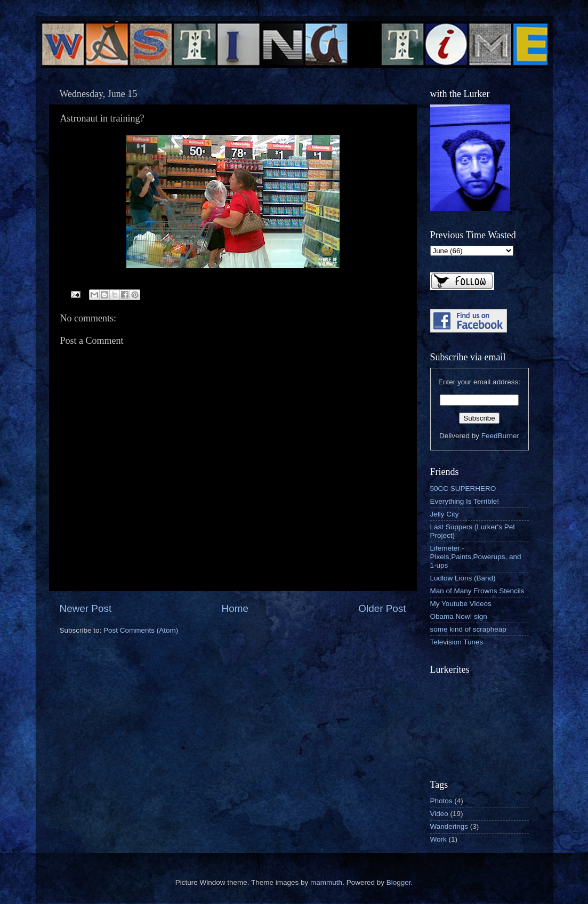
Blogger (399, 882)
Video (439, 814)
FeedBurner (500, 436)
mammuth (326, 882)
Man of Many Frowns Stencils (477, 591)
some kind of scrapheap (468, 629)
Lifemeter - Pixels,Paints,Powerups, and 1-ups (476, 557)
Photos (441, 801)
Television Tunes (457, 642)
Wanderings (449, 826)
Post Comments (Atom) (141, 630)
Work (438, 839)
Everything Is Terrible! (465, 501)
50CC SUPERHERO (463, 489)
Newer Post (86, 608)
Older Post (382, 608)
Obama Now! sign (459, 616)
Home (235, 608)
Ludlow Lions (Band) (463, 578)
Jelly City (445, 514)
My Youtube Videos (461, 604)
